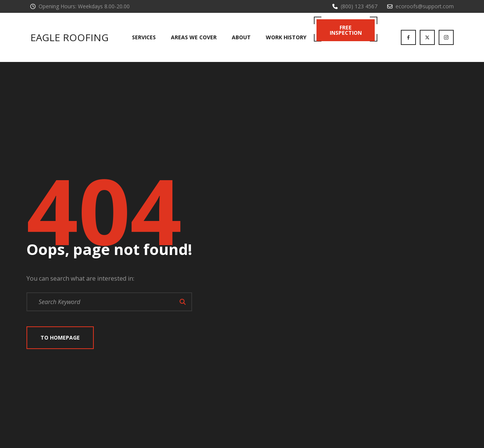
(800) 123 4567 (359, 6)
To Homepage (60, 338)
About (241, 37)
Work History (286, 37)
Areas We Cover (194, 37)
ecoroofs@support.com (425, 6)
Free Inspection (346, 30)
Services (144, 37)
